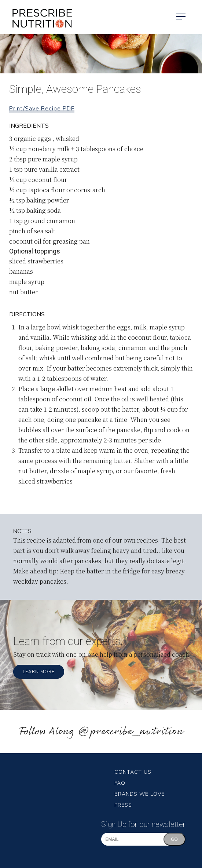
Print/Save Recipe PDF (42, 109)
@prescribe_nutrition (131, 732)
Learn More (39, 672)
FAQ (120, 783)
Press (123, 805)
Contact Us (133, 772)
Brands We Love (139, 794)
